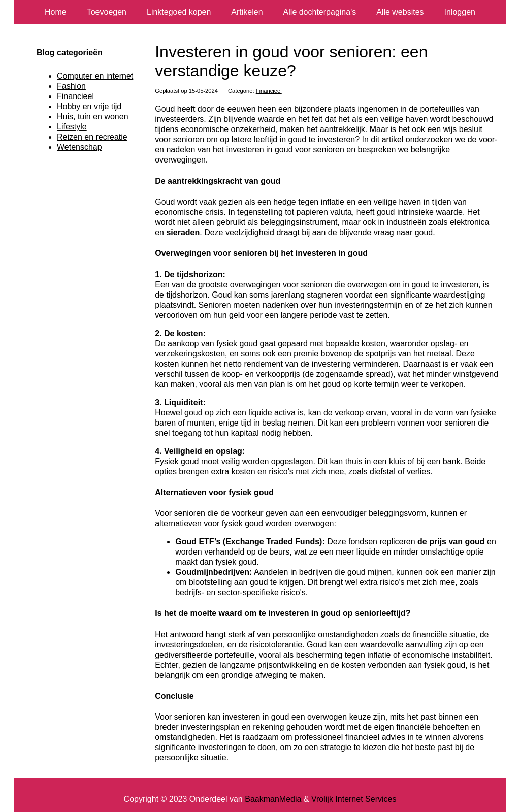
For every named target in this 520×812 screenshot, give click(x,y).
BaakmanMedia (273, 799)
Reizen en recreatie (92, 137)
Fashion (71, 86)
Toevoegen (107, 12)
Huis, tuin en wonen (93, 117)
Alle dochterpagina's (320, 12)
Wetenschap (79, 147)
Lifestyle (72, 127)
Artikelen (247, 12)
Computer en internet (95, 76)
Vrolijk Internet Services (354, 799)
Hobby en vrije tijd (89, 106)
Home (56, 12)
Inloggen (460, 12)
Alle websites (400, 12)
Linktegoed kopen (179, 12)
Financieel (269, 91)
